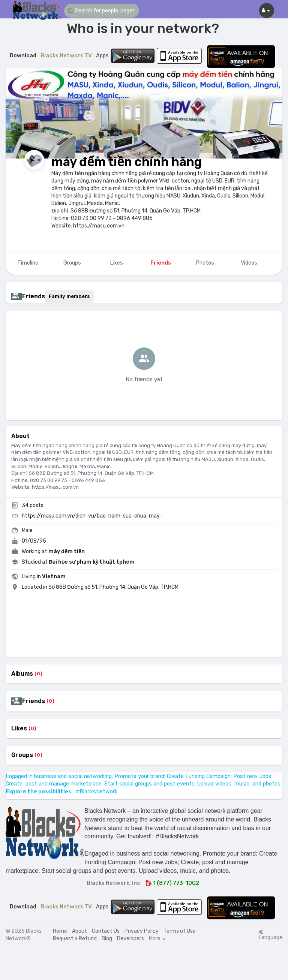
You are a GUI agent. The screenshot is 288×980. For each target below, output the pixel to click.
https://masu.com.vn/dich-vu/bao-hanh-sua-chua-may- (92, 516)
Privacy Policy (142, 931)
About (79, 931)
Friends (34, 701)
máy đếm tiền (67, 551)
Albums (22, 674)
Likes (19, 729)
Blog (107, 939)
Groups (22, 755)
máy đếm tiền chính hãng (127, 162)
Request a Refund (75, 939)
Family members (69, 296)
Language (271, 935)
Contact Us (106, 931)
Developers (130, 939)
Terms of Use (180, 931)
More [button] (157, 939)
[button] (102, 11)
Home (60, 931)
